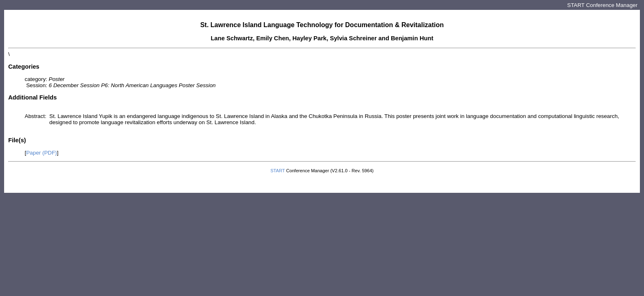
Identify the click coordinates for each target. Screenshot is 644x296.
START (278, 171)
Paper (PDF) (42, 153)
